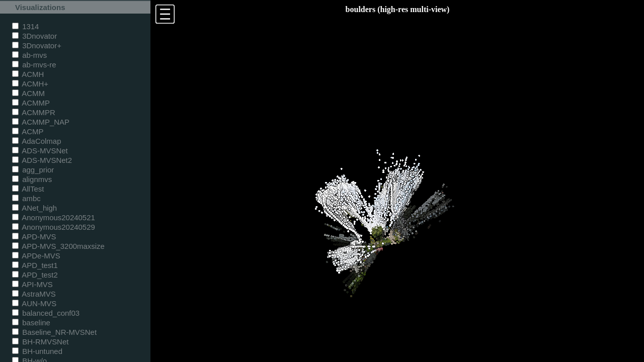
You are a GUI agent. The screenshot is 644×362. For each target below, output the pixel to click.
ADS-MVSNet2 (42, 160)
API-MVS (32, 284)
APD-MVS (34, 237)
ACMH (28, 74)
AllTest (28, 189)
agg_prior (33, 170)
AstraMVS (34, 294)
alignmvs (32, 179)
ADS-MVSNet (40, 151)
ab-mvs (29, 55)
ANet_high (34, 208)
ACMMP (31, 103)
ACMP (28, 131)
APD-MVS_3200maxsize (58, 246)
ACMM (28, 93)
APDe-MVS (36, 256)
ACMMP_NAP (41, 122)
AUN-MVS (34, 303)
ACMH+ (30, 84)
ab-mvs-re (34, 65)
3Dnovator (34, 36)
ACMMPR (34, 112)
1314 (25, 26)
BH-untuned (37, 351)
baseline (31, 323)
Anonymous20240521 (54, 217)
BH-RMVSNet (40, 342)
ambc (26, 198)
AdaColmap (36, 141)
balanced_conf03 (46, 313)
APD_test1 (35, 265)
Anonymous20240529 (54, 227)
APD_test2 (35, 275)
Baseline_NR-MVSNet (54, 332)
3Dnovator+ (37, 46)
